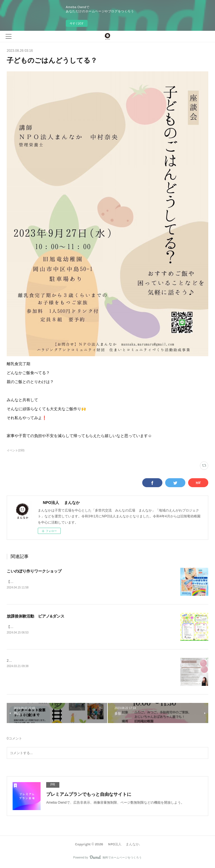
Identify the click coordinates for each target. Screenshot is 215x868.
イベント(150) (16, 450)
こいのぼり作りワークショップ (34, 571)
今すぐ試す (77, 23)
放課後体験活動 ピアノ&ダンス (36, 616)
